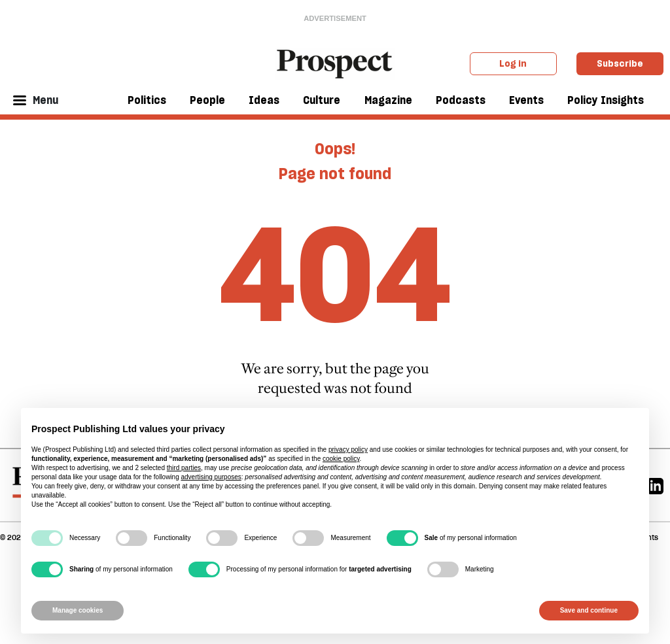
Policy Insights (606, 100)
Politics (147, 100)
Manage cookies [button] (78, 610)
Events (526, 100)
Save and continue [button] (589, 610)
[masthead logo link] (335, 63)
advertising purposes (211, 477)
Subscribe (620, 63)
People (207, 100)
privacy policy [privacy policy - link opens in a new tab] (348, 449)
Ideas (264, 100)
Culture (322, 100)
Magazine (388, 100)
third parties (184, 468)
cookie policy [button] (341, 459)
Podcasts (461, 100)
